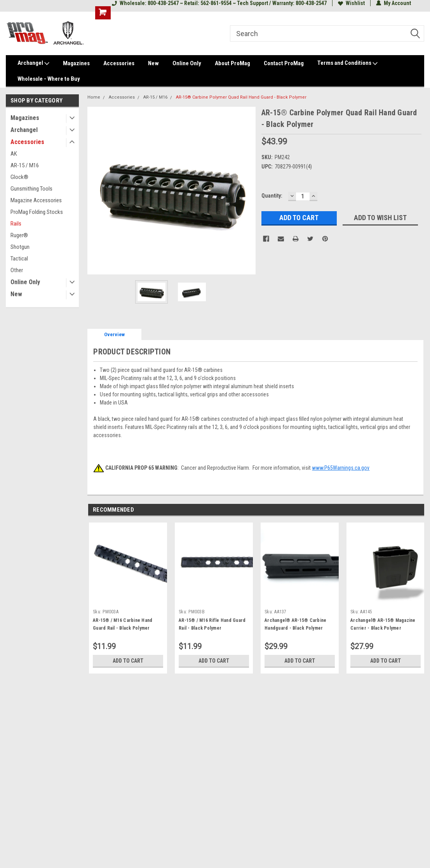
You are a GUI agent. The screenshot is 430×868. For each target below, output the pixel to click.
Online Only (187, 63)
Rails (16, 224)
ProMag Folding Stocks (37, 212)
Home (94, 97)
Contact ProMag (284, 63)
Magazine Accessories (36, 200)
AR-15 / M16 (25, 165)
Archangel (33, 63)
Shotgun (20, 247)
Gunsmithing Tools (31, 189)
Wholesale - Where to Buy (49, 79)
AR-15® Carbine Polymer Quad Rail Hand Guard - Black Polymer (241, 97)
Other (17, 270)
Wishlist (351, 3)
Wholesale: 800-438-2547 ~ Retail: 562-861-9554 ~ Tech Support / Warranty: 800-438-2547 (219, 3)
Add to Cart (128, 661)
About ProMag (232, 63)
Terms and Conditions (347, 63)
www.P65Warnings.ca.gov (341, 468)
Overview (114, 334)
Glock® (19, 177)
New (153, 63)
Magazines (76, 63)
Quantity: (272, 196)
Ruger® (19, 235)
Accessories (119, 63)
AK (14, 154)
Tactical (19, 259)
